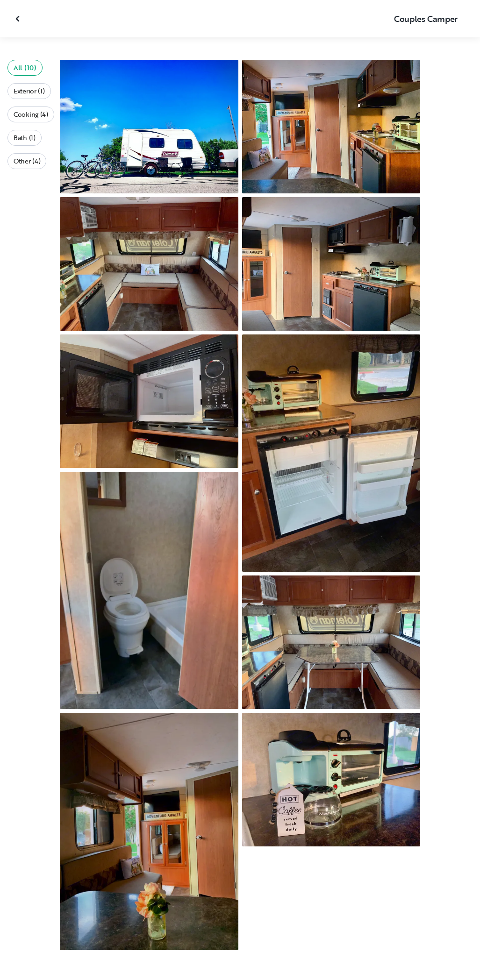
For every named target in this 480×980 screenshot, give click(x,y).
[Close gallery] (19, 19)
